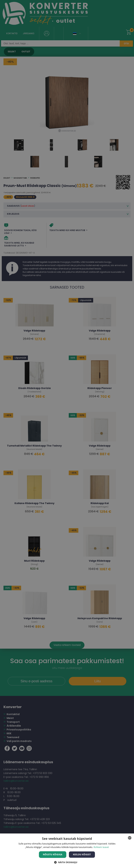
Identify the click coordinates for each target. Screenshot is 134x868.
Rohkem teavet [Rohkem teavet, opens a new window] (101, 847)
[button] (67, 862)
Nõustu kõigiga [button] (53, 854)
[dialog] (67, 434)
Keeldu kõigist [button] (82, 854)
